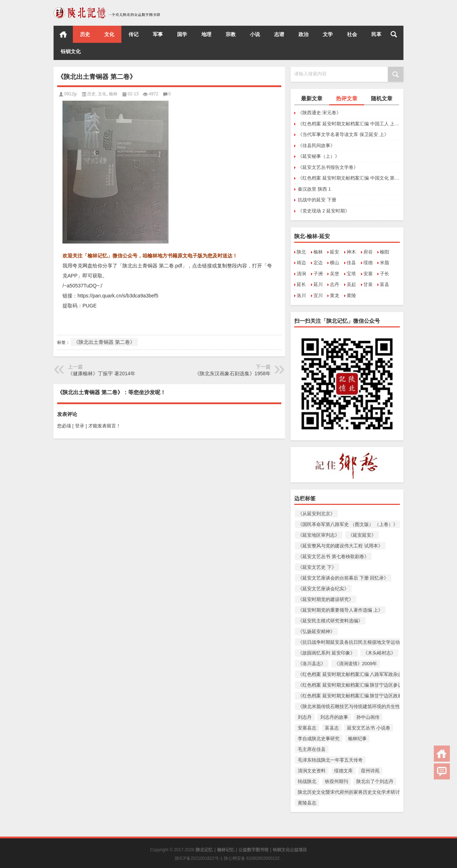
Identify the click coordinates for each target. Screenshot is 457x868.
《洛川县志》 (312, 664)
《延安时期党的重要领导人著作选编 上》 (340, 610)
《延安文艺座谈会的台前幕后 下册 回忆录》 (343, 578)
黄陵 (351, 295)
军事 (158, 34)
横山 (335, 263)
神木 (351, 252)
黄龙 (335, 295)
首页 (63, 34)
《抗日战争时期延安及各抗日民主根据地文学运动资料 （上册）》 (366, 642)
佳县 (351, 263)
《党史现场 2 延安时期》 (323, 211)
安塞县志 (307, 728)
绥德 (368, 263)
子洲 (318, 274)
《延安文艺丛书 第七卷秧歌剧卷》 (333, 556)
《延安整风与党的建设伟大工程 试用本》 (340, 546)
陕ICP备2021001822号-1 (199, 858)
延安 (335, 252)
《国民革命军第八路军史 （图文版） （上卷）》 (348, 524)
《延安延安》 (362, 535)
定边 (318, 263)
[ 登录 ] (80, 426)
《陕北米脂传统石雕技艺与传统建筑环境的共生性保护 (353, 706)
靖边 (301, 263)
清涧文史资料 (312, 771)
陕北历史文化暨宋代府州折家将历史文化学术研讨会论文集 (358, 792)
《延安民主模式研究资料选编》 (330, 621)
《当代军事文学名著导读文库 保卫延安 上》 (343, 134)
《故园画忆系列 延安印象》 (326, 653)
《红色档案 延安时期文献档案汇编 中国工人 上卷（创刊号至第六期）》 (349, 124)
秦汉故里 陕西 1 (314, 189)
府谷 (368, 252)
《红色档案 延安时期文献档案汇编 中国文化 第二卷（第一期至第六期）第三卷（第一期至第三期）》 (349, 178)
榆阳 (385, 252)
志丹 (335, 284)
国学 (182, 34)
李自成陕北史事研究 (319, 739)
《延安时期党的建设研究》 (326, 599)
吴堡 (335, 274)
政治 (303, 34)
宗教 (231, 34)
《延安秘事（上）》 (319, 156)
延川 (318, 284)
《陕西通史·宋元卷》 (319, 113)
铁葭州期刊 (337, 781)
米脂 (385, 263)
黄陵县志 (307, 803)
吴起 (351, 284)
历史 (85, 34)
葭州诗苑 (370, 771)
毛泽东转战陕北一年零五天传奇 (330, 760)
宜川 (318, 295)
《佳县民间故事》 (316, 145)
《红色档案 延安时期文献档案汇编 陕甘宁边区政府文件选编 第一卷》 (369, 696)
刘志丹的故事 (334, 717)
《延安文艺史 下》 (317, 567)
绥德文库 (343, 771)
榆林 (318, 252)
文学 (328, 34)
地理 (206, 34)
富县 (385, 284)
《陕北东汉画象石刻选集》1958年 (233, 373)
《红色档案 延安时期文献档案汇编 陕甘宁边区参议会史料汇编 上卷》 (369, 685)
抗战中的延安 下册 (317, 200)
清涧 (301, 274)
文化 (109, 34)
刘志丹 (305, 717)
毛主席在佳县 (312, 749)
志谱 (279, 34)
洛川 (301, 295)
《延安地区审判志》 (319, 535)
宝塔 (351, 274)
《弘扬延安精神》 (316, 631)
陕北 (301, 252)
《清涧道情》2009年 (356, 664)
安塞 (368, 274)
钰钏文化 (71, 51)
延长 (301, 284)
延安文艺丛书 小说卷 (369, 728)
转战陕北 (307, 781)
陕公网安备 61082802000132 (252, 858)
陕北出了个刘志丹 (375, 781)
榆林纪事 (357, 739)
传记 (134, 34)
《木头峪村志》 (379, 653)
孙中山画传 (368, 717)
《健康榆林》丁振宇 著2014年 (102, 373)
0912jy (71, 94)
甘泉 (368, 284)
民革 (376, 34)
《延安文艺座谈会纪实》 (323, 589)
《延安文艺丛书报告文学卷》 (328, 167)
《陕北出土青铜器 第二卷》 (104, 342)
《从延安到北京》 (316, 514)
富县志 (332, 728)
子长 (385, 274)
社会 (352, 34)
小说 (255, 34)
